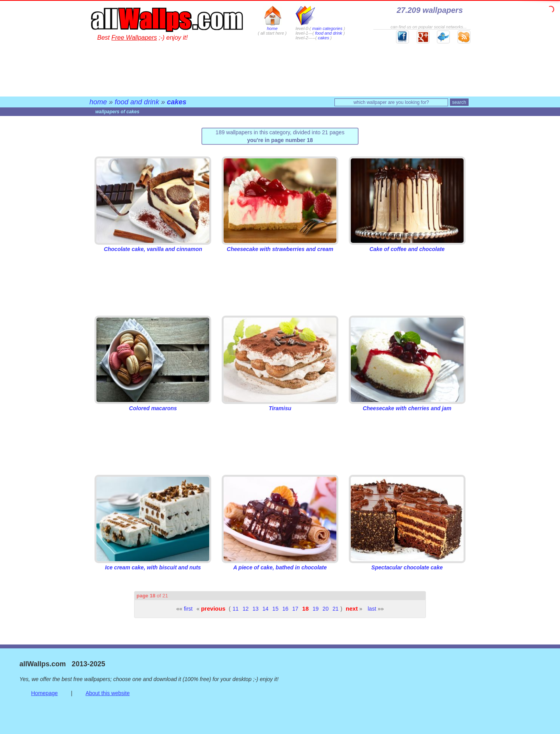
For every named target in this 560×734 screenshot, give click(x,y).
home (272, 26)
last (372, 609)
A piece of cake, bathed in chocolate (280, 564)
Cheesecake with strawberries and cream (280, 246)
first (188, 609)
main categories (327, 28)
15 (275, 609)
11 (236, 609)
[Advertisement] (280, 68)
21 (336, 609)
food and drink (329, 33)
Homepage (45, 693)
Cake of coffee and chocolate (407, 246)
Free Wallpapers (134, 38)
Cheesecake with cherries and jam (407, 405)
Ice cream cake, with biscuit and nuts (153, 564)
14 (266, 609)
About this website (108, 693)
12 (246, 609)
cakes (323, 38)
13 (255, 609)
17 (296, 609)
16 (285, 609)
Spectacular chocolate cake (407, 564)
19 (316, 609)
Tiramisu (280, 405)
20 (325, 609)
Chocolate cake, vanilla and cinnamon (153, 246)
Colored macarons (153, 405)
